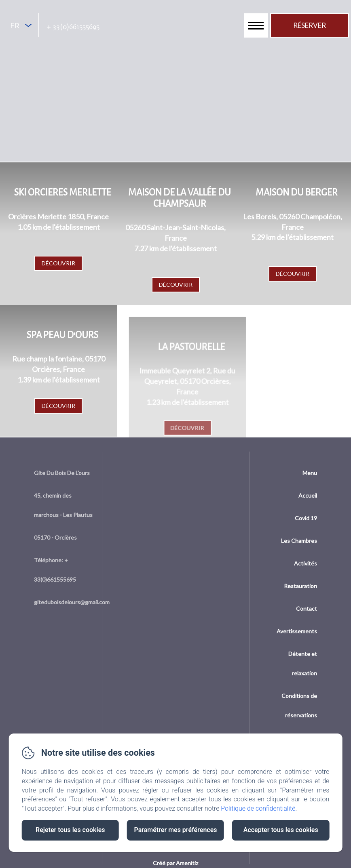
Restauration (300, 586)
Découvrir (58, 263)
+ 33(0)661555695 (73, 26)
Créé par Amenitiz (175, 863)
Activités (306, 563)
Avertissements (297, 631)
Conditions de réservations (299, 705)
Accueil (308, 495)
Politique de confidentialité (258, 808)
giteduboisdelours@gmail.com (72, 602)
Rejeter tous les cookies (70, 830)
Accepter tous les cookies (281, 830)
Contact (307, 608)
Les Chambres (299, 541)
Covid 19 (306, 518)
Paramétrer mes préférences (175, 830)
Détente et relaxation (303, 663)
